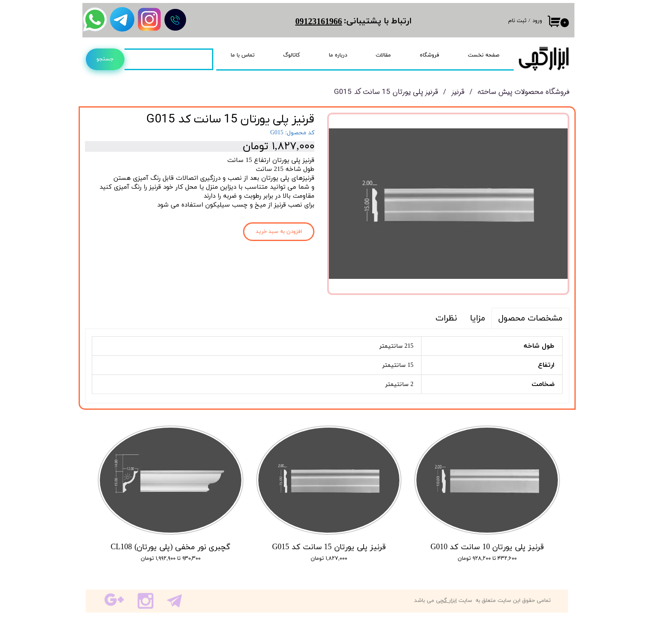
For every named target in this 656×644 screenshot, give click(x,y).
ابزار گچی (446, 601)
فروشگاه (430, 55)
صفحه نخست (484, 55)
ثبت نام (517, 21)
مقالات (383, 55)
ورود (537, 21)
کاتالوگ (291, 55)
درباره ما (338, 55)
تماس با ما (243, 55)
